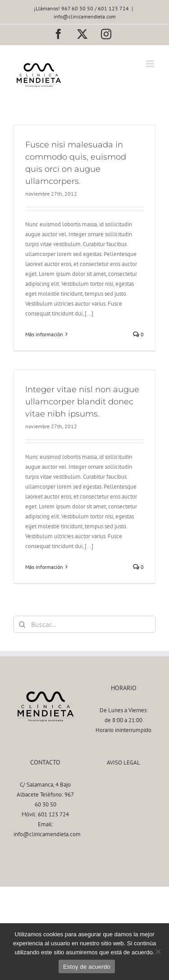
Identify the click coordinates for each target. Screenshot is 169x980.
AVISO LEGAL (123, 762)
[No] (158, 952)
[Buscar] (22, 624)
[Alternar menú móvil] (151, 64)
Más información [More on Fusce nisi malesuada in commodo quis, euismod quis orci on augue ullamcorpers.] (44, 334)
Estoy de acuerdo (87, 967)
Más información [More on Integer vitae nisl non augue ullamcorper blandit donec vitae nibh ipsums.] (44, 567)
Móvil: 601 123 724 (45, 814)
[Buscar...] (84, 624)
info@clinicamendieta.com (85, 16)
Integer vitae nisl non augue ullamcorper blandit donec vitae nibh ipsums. (82, 402)
